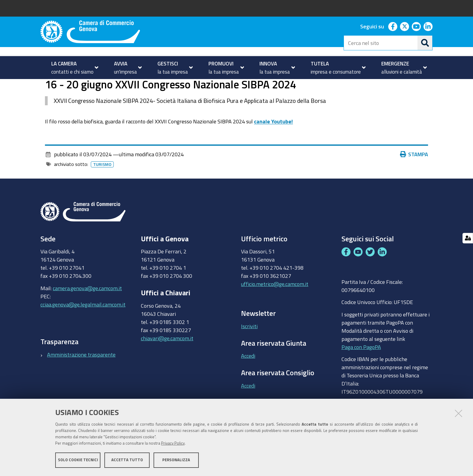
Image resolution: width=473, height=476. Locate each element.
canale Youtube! (273, 145)
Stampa (414, 178)
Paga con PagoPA (361, 371)
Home (44, 86)
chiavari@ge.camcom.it (167, 362)
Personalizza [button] (176, 460)
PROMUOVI (66, 86)
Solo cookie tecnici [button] (78, 460)
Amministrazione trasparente (81, 379)
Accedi (248, 380)
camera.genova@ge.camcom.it (87, 312)
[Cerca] (425, 43)
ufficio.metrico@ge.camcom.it (275, 308)
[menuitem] (72, 68)
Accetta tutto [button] (127, 460)
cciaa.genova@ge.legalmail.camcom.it (83, 328)
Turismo (97, 86)
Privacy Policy (173, 444)
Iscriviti (249, 350)
